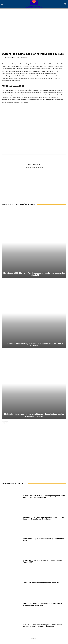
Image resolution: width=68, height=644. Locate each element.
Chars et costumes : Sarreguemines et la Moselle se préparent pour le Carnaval (34, 345)
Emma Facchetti (14, 58)
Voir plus (34, 638)
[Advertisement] (34, 188)
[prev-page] (3, 423)
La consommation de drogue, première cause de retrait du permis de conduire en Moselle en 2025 (44, 518)
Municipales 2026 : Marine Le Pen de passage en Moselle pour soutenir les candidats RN (34, 274)
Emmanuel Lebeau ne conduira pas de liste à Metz (42, 583)
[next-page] (7, 423)
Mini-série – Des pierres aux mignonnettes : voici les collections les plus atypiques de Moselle (34, 415)
